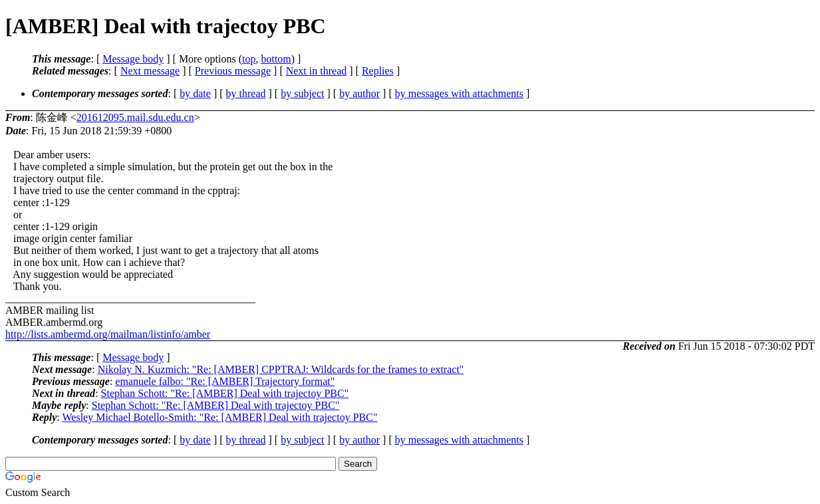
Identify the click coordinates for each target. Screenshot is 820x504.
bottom (276, 59)
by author (359, 93)
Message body (133, 59)
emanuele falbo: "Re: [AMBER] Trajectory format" (225, 381)
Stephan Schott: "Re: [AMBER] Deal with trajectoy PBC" (225, 393)
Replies (378, 71)
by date (195, 93)
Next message (150, 71)
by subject (302, 93)
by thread (246, 93)
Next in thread (317, 71)
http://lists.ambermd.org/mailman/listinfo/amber (108, 334)
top (249, 59)
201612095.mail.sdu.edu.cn (135, 117)
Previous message (233, 71)
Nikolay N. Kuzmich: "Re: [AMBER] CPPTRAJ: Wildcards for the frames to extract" (281, 369)
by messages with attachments (459, 93)
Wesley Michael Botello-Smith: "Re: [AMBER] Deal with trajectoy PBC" (219, 417)
